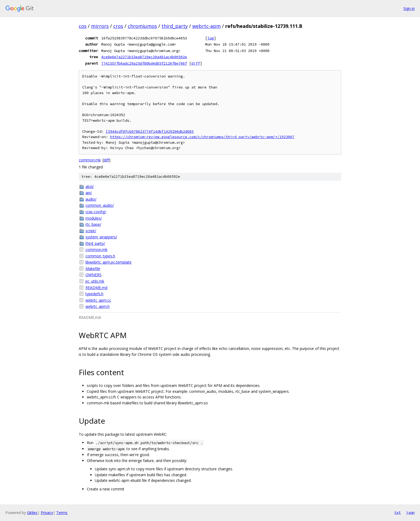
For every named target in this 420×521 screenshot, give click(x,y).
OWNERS (93, 275)
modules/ (94, 218)
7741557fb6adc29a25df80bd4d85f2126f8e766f (144, 63)
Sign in (409, 8)
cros (118, 26)
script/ (91, 231)
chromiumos (142, 26)
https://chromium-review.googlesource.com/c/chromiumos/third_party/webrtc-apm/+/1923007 (202, 137)
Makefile (93, 269)
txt (397, 512)
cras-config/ (96, 212)
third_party (175, 26)
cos (83, 26)
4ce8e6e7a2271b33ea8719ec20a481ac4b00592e (144, 57)
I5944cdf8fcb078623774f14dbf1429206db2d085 (150, 132)
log (211, 38)
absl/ (90, 186)
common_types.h (100, 256)
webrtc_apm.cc (98, 300)
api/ (89, 193)
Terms (62, 513)
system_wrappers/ (101, 237)
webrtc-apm (207, 26)
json (410, 512)
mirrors (100, 26)
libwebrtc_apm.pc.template (108, 262)
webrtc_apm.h (97, 306)
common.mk (90, 160)
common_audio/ (100, 205)
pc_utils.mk (95, 281)
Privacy (47, 513)
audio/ (91, 199)
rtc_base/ (93, 224)
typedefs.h (94, 294)
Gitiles (32, 513)
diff (196, 63)
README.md (96, 288)
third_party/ (95, 243)
